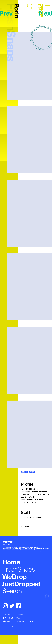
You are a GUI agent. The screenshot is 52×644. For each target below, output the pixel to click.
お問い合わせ (8, 618)
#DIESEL (24, 472)
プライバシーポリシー (26, 621)
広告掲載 (20, 614)
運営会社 (6, 614)
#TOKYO (32, 472)
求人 (18, 618)
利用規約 (6, 621)
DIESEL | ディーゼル (34, 502)
